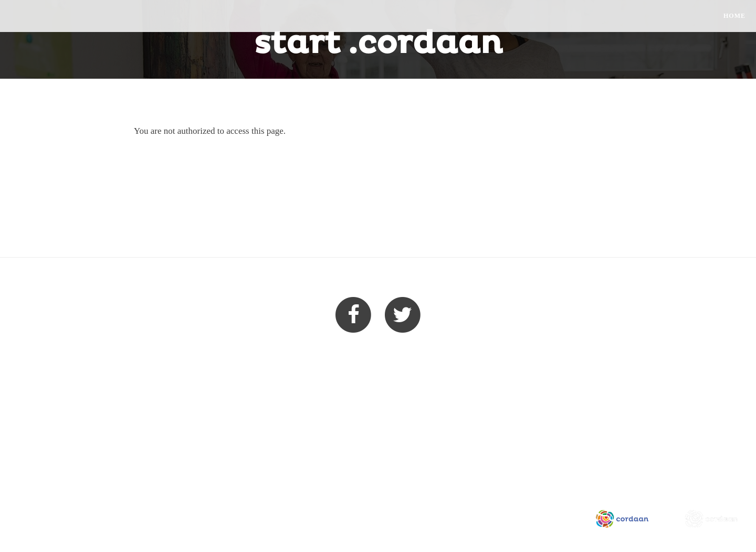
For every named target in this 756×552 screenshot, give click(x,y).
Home (734, 16)
